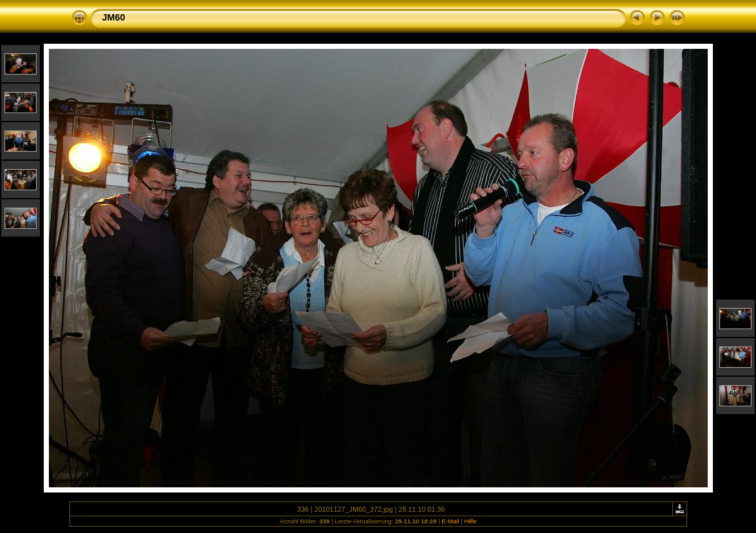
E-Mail (450, 521)
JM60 (114, 17)
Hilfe (470, 521)
